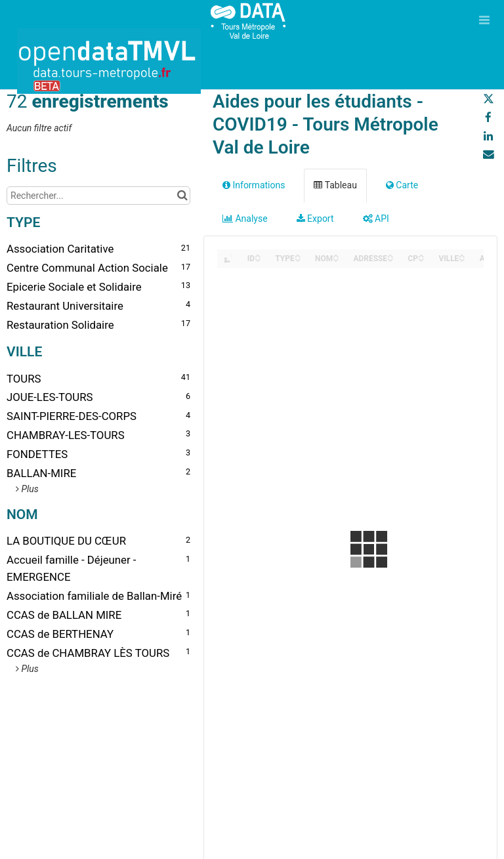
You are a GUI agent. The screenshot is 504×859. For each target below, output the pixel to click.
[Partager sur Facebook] (488, 117)
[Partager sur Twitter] (488, 99)
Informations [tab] (254, 185)
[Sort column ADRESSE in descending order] (390, 259)
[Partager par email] (488, 154)
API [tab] (376, 219)
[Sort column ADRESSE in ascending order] (390, 255)
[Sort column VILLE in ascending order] (462, 255)
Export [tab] (315, 219)
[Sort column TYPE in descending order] (298, 259)
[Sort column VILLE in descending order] (462, 259)
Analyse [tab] (245, 219)
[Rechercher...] (98, 196)
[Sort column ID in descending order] (258, 259)
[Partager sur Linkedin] (488, 136)
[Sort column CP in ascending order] (421, 255)
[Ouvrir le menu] (484, 20)
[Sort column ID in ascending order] (258, 255)
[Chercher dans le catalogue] (182, 196)
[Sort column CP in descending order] (421, 259)
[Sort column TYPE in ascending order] (298, 255)
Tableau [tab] (335, 185)
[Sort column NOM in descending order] (336, 259)
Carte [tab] (402, 185)
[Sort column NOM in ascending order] (336, 255)
